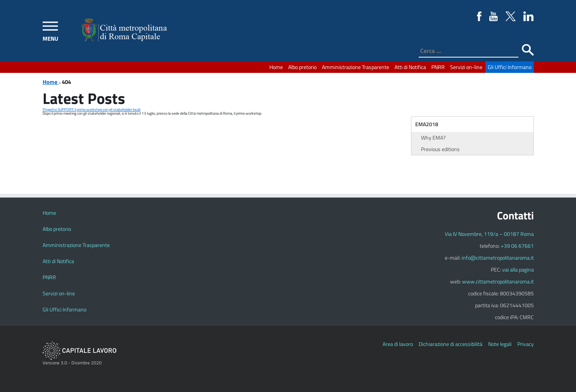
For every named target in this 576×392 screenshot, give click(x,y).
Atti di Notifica (410, 67)
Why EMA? (433, 138)
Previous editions (440, 149)
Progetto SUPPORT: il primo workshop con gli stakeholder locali (92, 110)
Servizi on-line (466, 67)
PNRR (438, 67)
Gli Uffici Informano (510, 67)
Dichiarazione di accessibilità (451, 344)
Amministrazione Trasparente (356, 67)
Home (276, 67)
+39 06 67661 (517, 246)
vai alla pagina (518, 269)
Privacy (526, 344)
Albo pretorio (302, 67)
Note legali (500, 344)
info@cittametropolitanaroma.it (498, 258)
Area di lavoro (398, 344)
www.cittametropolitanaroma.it (498, 281)
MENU (50, 39)
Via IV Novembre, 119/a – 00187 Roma (489, 234)
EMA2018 (427, 124)
